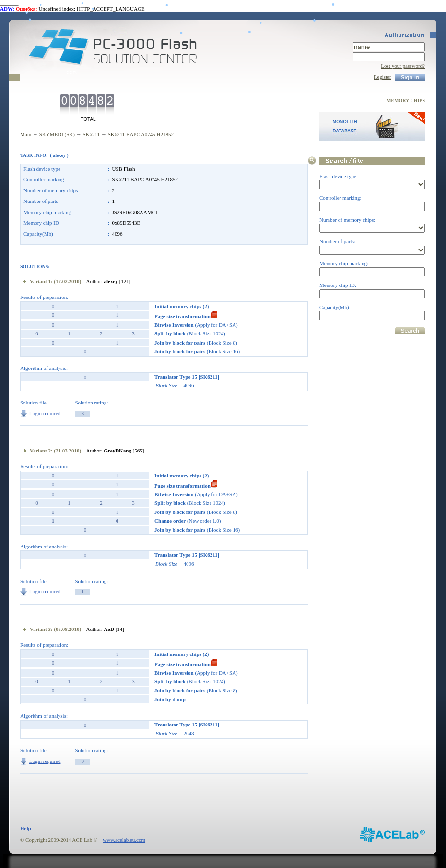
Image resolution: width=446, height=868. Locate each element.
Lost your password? (403, 66)
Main (26, 134)
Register (382, 77)
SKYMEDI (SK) (57, 134)
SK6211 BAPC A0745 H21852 (141, 134)
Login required (45, 413)
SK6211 (91, 134)
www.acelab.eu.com (124, 840)
